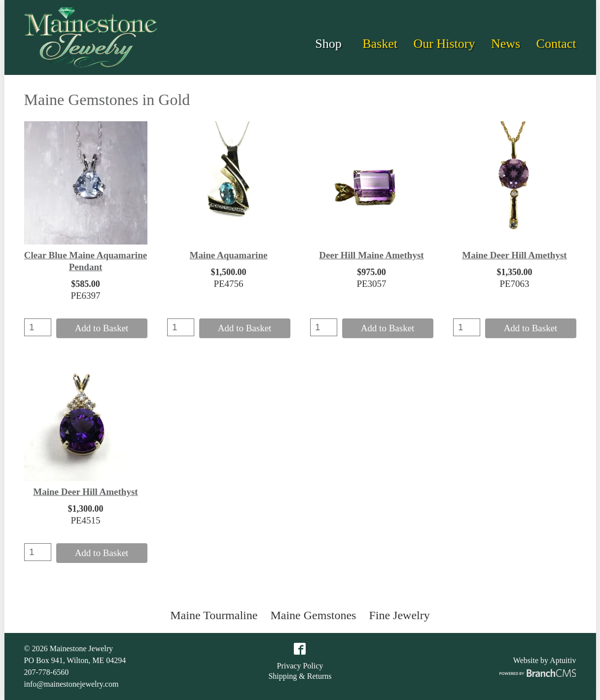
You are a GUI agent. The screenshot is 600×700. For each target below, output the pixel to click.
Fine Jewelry (399, 615)
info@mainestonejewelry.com (71, 684)
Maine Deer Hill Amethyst (514, 255)
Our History (444, 44)
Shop (328, 44)
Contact (556, 44)
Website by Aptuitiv (545, 660)
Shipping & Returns (300, 676)
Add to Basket (102, 328)
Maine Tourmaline (214, 615)
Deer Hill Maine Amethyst (371, 255)
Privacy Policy (300, 666)
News (506, 44)
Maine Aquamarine (229, 255)
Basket (380, 44)
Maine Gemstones (313, 615)
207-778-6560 (47, 672)
